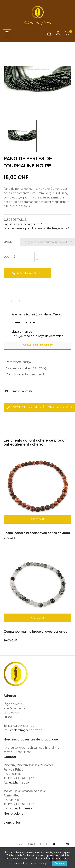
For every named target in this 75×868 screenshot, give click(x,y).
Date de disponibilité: (18, 368)
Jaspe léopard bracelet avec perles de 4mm (37, 533)
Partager (4, 301)
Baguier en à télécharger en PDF (24, 224)
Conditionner (15, 374)
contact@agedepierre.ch (26, 730)
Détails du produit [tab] (38, 346)
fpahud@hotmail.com (17, 783)
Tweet (12, 301)
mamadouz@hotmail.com (20, 808)
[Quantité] (27, 257)
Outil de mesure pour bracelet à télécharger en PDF (37, 228)
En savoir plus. (42, 864)
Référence (13, 362)
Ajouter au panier (27, 273)
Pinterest (20, 301)
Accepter (60, 864)
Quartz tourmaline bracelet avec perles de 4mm (35, 634)
